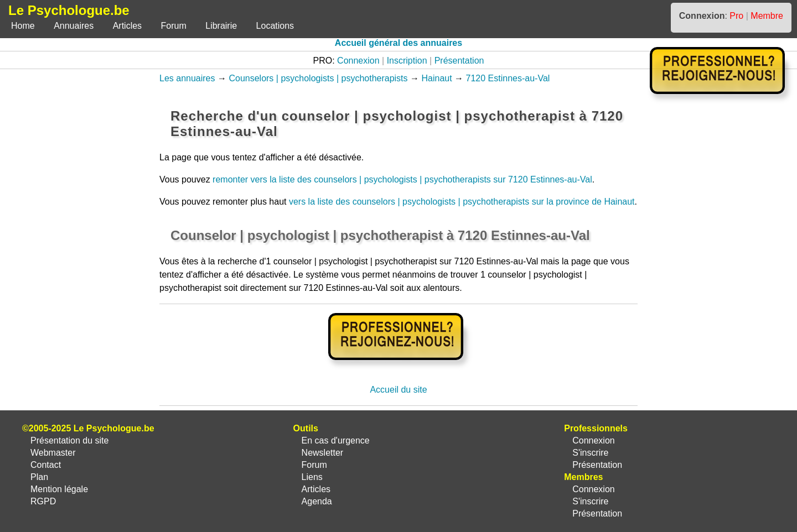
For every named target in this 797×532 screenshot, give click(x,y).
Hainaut (436, 78)
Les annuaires (187, 78)
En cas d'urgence (336, 440)
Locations (275, 26)
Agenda (317, 501)
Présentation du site (69, 440)
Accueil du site (398, 390)
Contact (46, 465)
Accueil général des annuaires (398, 43)
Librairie (221, 26)
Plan (39, 477)
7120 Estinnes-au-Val (508, 78)
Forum (174, 26)
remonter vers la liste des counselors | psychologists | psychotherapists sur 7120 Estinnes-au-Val (402, 179)
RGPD (43, 501)
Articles (127, 26)
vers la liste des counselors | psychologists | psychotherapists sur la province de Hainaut (462, 202)
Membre (767, 16)
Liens (312, 477)
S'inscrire (590, 453)
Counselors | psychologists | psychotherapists (318, 78)
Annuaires (74, 26)
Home (23, 26)
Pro (736, 16)
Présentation (459, 61)
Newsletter (323, 453)
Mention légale (59, 489)
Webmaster (53, 453)
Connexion (358, 61)
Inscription (407, 61)
